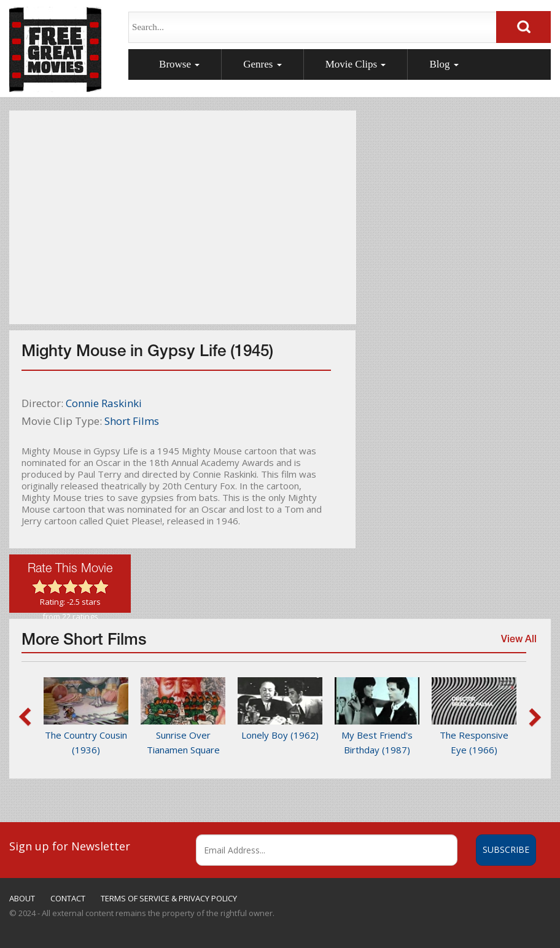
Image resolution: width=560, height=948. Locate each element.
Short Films (132, 421)
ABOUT (22, 898)
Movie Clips (356, 64)
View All (516, 645)
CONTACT (68, 898)
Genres (262, 64)
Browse (179, 64)
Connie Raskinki (104, 403)
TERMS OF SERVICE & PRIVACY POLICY (169, 898)
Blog (444, 64)
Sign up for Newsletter (70, 846)
